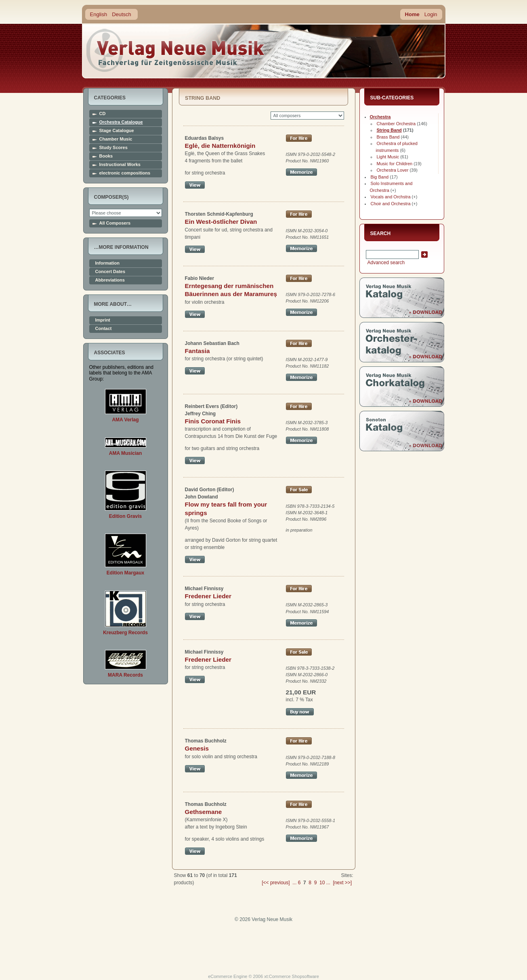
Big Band (380, 177)
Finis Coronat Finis (213, 421)
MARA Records (125, 675)
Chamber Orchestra (396, 124)
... (294, 883)
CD (103, 114)
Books (106, 156)
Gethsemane (204, 812)
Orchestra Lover (393, 170)
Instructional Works (120, 165)
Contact (104, 329)
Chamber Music (116, 139)
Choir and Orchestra (391, 204)
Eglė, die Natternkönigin (220, 146)
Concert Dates (110, 272)
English (99, 14)
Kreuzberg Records (125, 633)
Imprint (103, 320)
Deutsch (122, 14)
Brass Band (388, 137)
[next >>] (342, 883)
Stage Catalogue (117, 131)
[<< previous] (276, 883)
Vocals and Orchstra (391, 197)
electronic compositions (125, 173)
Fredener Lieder (208, 596)
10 (322, 883)
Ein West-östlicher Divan (221, 222)
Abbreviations (110, 280)
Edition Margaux (125, 573)
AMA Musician (126, 453)
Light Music (388, 157)
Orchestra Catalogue (121, 122)
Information (108, 263)
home (176, 50)
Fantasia (197, 351)
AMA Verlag (125, 420)
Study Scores (113, 148)
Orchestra (380, 117)
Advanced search (385, 263)
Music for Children (395, 164)
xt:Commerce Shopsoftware (292, 976)
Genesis (197, 748)
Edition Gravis (125, 516)
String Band (389, 130)
